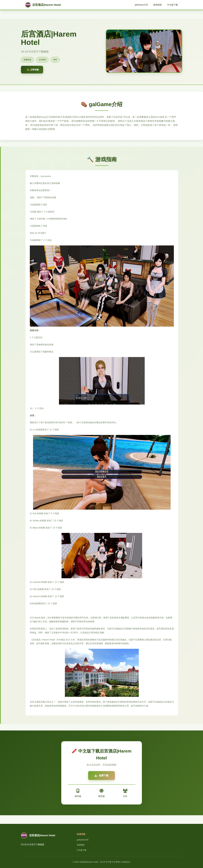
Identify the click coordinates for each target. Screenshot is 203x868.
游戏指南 (157, 5)
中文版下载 (173, 5)
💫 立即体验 (33, 70)
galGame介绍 (141, 5)
